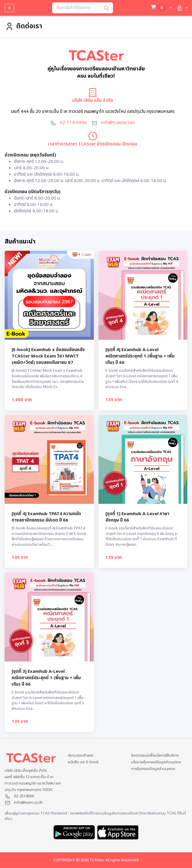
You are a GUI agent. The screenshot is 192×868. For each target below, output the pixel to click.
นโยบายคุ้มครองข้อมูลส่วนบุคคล (156, 762)
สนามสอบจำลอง (81, 756)
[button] (182, 8)
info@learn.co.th (28, 803)
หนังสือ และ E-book (83, 762)
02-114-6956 (73, 123)
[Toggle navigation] (9, 8)
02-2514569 (24, 796)
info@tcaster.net (118, 123)
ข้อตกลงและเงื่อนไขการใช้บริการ (155, 756)
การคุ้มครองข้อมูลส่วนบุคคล (153, 769)
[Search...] (76, 8)
